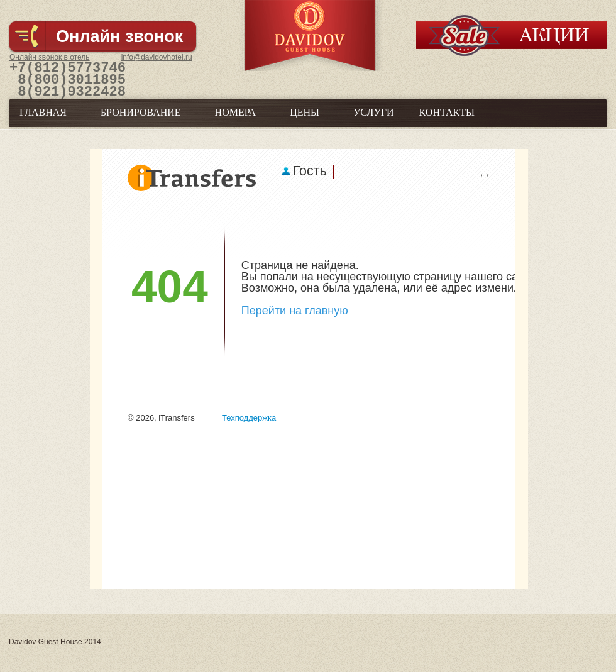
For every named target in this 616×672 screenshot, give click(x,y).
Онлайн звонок (119, 36)
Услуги (374, 120)
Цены (305, 120)
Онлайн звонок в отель (50, 57)
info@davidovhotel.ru (157, 57)
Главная (43, 120)
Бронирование (141, 120)
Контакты (447, 120)
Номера (236, 120)
